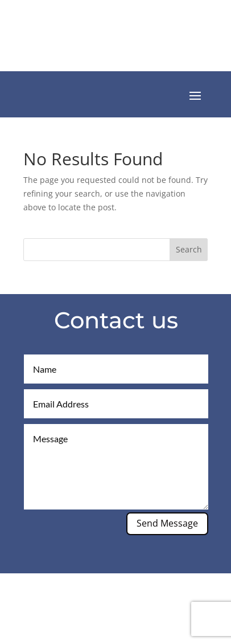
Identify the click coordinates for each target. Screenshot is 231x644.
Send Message (167, 523)
